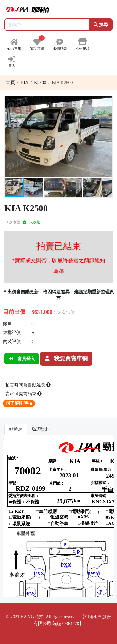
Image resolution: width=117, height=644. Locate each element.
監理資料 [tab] (41, 429)
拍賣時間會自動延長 (28, 385)
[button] (107, 102)
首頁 (10, 83)
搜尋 (101, 25)
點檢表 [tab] (16, 429)
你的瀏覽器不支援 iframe (59, 518)
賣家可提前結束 (24, 394)
